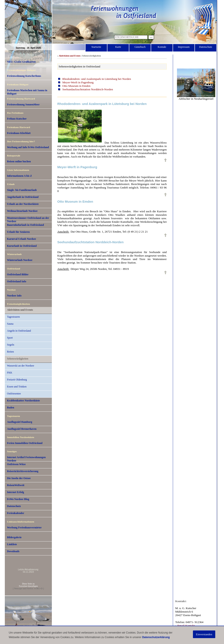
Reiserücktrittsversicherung (23, 471)
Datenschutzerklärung (156, 637)
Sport (10, 338)
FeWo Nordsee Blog (18, 499)
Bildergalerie (14, 537)
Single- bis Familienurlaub (22, 190)
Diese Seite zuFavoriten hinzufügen (28, 585)
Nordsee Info (14, 296)
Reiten (10, 352)
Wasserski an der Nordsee (21, 366)
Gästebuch (140, 47)
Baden (11, 408)
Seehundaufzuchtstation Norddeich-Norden (88, 89)
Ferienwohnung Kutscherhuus (24, 76)
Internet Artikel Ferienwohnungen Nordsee (26, 459)
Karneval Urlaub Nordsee (22, 239)
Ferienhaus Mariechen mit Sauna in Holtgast (27, 92)
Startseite (96, 47)
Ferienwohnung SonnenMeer (23, 104)
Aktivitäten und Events (20, 310)
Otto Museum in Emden (76, 86)
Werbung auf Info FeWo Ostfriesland (28, 147)
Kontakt (162, 47)
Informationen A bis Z (19, 176)
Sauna (10, 324)
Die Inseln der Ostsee (19, 478)
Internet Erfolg (16, 492)
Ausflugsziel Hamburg (20, 422)
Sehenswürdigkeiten (18, 359)
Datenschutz (206, 47)
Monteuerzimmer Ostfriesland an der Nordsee (28, 219)
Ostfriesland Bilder (18, 274)
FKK (10, 373)
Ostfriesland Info (17, 281)
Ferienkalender (16, 513)
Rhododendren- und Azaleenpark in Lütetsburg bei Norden (97, 79)
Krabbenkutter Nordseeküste (23, 401)
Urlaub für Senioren (18, 232)
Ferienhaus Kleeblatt (19, 133)
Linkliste (12, 544)
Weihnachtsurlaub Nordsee (22, 211)
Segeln (11, 345)
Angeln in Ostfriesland (19, 331)
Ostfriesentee (14, 394)
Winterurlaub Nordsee (20, 260)
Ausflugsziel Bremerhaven (22, 429)
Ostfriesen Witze (16, 464)
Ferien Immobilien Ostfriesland (25, 443)
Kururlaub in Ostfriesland (22, 246)
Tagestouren (13, 317)
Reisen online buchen (19, 161)
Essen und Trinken (17, 387)
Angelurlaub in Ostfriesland (23, 197)
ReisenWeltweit (16, 485)
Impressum (184, 47)
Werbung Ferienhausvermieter (24, 528)
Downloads (13, 551)
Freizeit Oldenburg (17, 380)
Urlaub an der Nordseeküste (23, 204)
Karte (118, 47)
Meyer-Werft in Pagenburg (78, 82)
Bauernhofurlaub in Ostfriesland (25, 225)
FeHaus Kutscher (17, 119)
